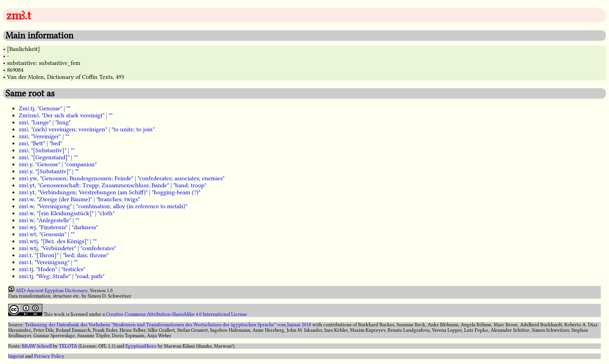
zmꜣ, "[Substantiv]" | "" (47, 150)
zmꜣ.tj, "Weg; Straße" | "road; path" (62, 276)
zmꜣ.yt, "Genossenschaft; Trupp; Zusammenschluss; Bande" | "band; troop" (112, 185)
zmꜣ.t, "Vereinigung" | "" (48, 262)
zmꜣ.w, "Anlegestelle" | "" (49, 220)
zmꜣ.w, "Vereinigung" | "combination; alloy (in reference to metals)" (103, 206)
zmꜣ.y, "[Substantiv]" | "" (49, 171)
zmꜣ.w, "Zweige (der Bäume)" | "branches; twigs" (79, 199)
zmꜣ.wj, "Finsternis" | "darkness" (58, 227)
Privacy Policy (49, 356)
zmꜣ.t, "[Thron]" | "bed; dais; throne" (64, 255)
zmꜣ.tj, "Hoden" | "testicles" (52, 269)
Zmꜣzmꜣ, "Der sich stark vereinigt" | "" (66, 115)
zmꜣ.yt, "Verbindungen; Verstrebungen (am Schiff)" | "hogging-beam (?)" (110, 192)
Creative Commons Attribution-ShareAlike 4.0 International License (177, 314)
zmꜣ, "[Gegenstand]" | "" (48, 157)
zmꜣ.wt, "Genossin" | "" (47, 234)
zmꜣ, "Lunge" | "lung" (45, 122)
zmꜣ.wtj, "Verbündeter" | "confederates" (67, 248)
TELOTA (68, 346)
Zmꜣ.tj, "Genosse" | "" (44, 108)
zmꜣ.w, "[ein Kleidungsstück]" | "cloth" (67, 213)
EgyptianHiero (141, 346)
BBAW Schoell (37, 346)
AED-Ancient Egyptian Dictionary (51, 291)
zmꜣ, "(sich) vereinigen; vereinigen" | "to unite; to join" (87, 129)
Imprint (16, 356)
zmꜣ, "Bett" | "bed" (40, 143)
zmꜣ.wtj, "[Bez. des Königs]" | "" (58, 241)
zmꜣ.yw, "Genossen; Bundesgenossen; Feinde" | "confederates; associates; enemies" (122, 178)
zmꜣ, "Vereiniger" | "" (44, 136)
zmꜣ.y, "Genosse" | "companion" (58, 164)
